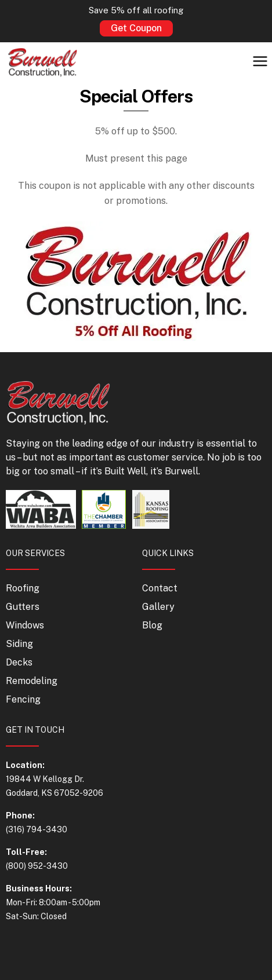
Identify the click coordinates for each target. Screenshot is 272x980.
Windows (25, 625)
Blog (152, 625)
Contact (160, 588)
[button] (260, 62)
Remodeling (32, 681)
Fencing (23, 699)
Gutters (23, 607)
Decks (19, 662)
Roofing (23, 588)
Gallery (158, 607)
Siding (19, 644)
